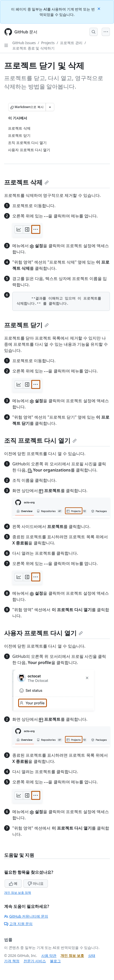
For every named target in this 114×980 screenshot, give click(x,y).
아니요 (36, 883)
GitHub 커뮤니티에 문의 (26, 916)
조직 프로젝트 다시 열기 (40, 440)
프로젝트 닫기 (26, 325)
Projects (48, 43)
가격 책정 (12, 961)
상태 (92, 955)
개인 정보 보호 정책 (18, 893)
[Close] (99, 8)
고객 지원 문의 (18, 924)
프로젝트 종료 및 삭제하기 (33, 48)
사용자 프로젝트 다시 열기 (43, 633)
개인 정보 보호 (72, 955)
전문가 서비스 (35, 961)
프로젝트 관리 (71, 43)
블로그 (55, 961)
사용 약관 (49, 955)
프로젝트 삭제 (26, 182)
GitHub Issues (24, 43)
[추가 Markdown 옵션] (50, 107)
